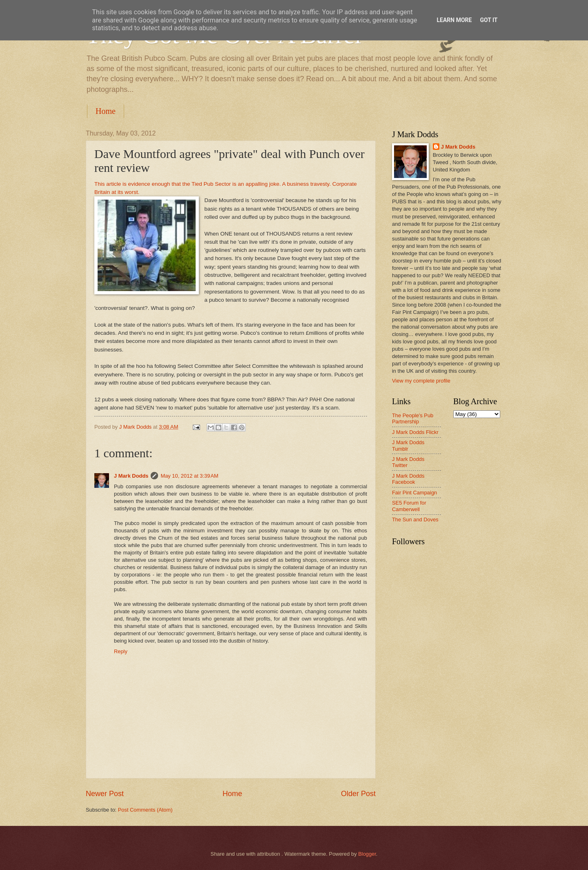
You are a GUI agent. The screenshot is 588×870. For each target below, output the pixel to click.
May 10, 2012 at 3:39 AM (189, 476)
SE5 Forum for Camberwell (409, 506)
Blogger (367, 854)
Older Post (358, 794)
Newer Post (105, 794)
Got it (489, 20)
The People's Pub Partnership (413, 418)
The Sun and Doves (415, 520)
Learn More (454, 20)
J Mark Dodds (131, 476)
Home (106, 111)
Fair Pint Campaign (414, 493)
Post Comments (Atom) (145, 810)
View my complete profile (421, 381)
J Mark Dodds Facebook (408, 479)
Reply (121, 651)
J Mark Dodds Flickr (415, 432)
